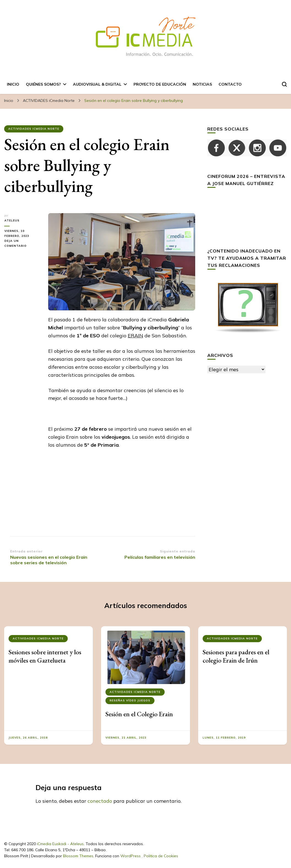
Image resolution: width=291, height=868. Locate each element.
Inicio (13, 84)
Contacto (230, 84)
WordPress (130, 856)
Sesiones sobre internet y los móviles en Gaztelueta (45, 656)
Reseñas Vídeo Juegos (130, 700)
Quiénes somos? (43, 84)
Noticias (202, 84)
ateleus (12, 220)
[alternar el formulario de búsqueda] (284, 84)
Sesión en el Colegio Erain (139, 714)
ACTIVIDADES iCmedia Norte (34, 129)
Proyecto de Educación (160, 84)
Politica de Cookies (161, 856)
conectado (100, 801)
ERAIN (135, 336)
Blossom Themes (78, 856)
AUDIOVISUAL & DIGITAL (97, 84)
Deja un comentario (22, 244)
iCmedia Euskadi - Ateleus (60, 844)
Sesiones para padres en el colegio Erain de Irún (236, 656)
